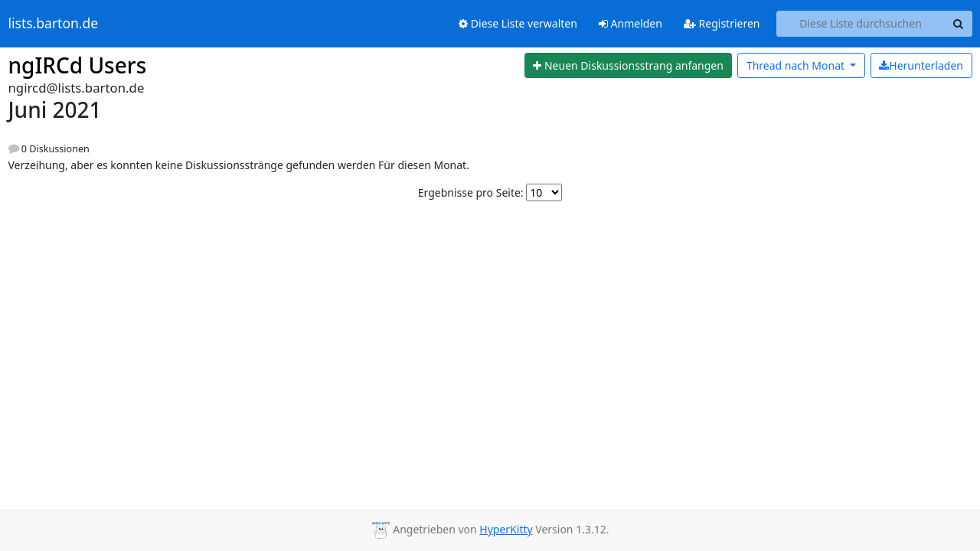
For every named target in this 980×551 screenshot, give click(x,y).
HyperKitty (506, 529)
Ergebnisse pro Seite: (471, 192)
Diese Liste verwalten (518, 23)
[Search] (959, 24)
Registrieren (722, 23)
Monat (797, 65)
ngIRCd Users (78, 65)
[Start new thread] (629, 66)
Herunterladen (921, 65)
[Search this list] (861, 24)
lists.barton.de (54, 24)
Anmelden (630, 23)
